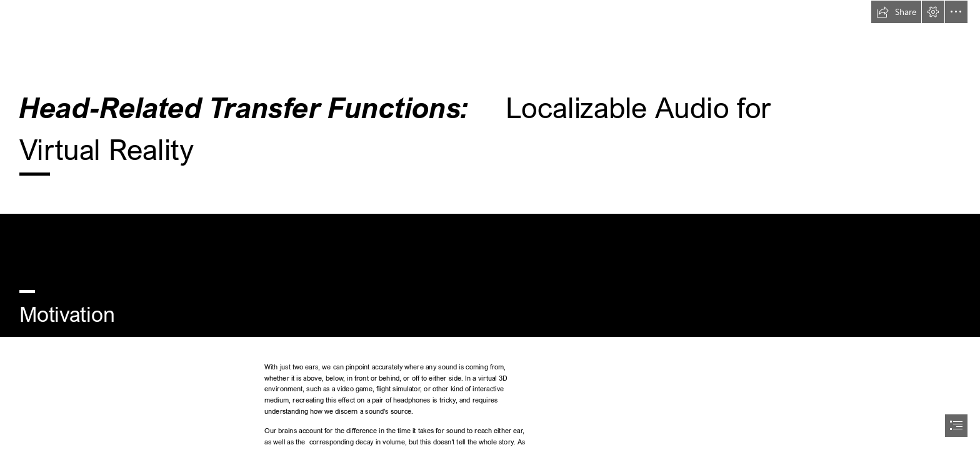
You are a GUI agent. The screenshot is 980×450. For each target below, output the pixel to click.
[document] (490, 225)
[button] (896, 12)
